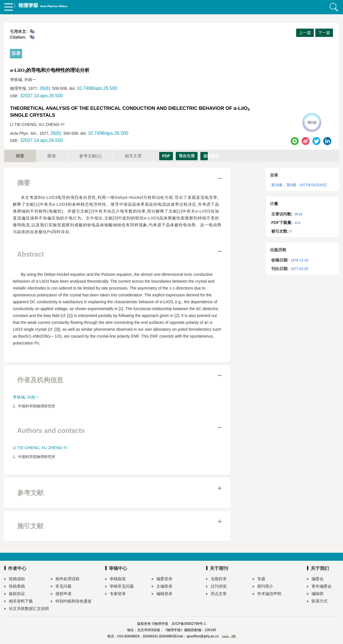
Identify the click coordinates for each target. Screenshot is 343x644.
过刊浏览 (216, 587)
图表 (52, 156)
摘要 (20, 156)
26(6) (45, 88)
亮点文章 (216, 594)
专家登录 (115, 594)
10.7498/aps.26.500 (97, 88)
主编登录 (162, 587)
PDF (166, 156)
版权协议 (15, 594)
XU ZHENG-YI (54, 448)
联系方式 (317, 602)
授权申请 (61, 594)
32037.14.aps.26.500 (41, 96)
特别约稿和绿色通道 (71, 602)
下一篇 (324, 33)
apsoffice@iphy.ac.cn (203, 636)
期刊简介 (263, 587)
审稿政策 (115, 579)
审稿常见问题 (119, 587)
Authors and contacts (51, 431)
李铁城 (19, 397)
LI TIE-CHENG (26, 448)
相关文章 (133, 156)
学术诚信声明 (267, 594)
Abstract (30, 254)
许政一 (33, 397)
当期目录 (216, 579)
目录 (16, 53)
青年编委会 (319, 587)
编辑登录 (162, 594)
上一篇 (305, 33)
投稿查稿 (15, 587)
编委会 (315, 579)
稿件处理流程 (65, 579)
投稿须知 (15, 579)
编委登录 (162, 579)
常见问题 (61, 587)
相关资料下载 (19, 602)
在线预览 (206, 156)
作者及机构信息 (40, 380)
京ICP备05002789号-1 (189, 624)
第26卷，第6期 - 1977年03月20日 (299, 185)
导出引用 (187, 156)
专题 (259, 579)
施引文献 (30, 526)
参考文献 (90, 156)
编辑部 (315, 594)
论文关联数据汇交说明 (27, 609)
